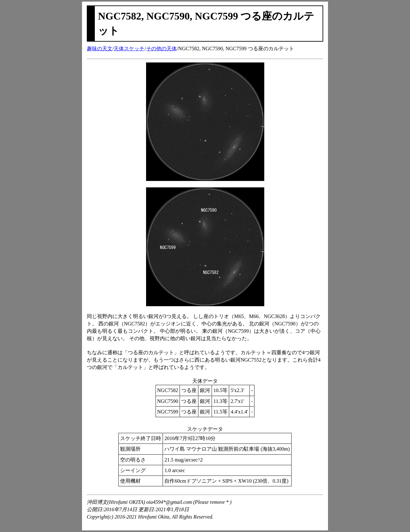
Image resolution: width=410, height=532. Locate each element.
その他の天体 (161, 49)
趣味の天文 (100, 49)
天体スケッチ (129, 49)
